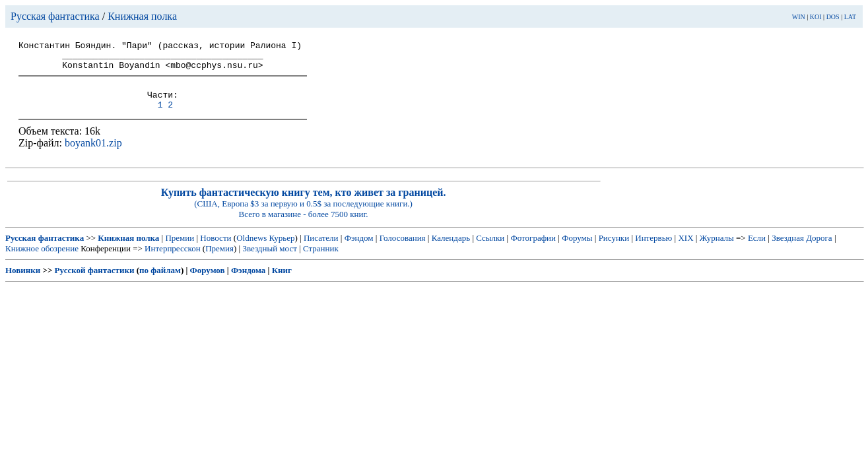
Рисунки (614, 250)
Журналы (717, 250)
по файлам (160, 282)
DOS (833, 17)
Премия (219, 260)
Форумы (577, 250)
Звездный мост (269, 260)
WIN (799, 17)
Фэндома (248, 282)
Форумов (208, 282)
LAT (850, 17)
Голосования (403, 250)
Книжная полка (142, 16)
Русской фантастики (95, 282)
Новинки (23, 282)
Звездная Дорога (802, 250)
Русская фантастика (55, 16)
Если (757, 250)
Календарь (451, 250)
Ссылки (490, 250)
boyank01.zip (93, 155)
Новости (216, 250)
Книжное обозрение (42, 260)
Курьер (282, 250)
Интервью (653, 250)
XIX (685, 250)
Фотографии (533, 250)
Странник (321, 260)
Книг (282, 282)
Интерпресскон (173, 260)
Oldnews (251, 250)
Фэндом (359, 250)
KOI (816, 17)
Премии (180, 250)
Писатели (321, 250)
